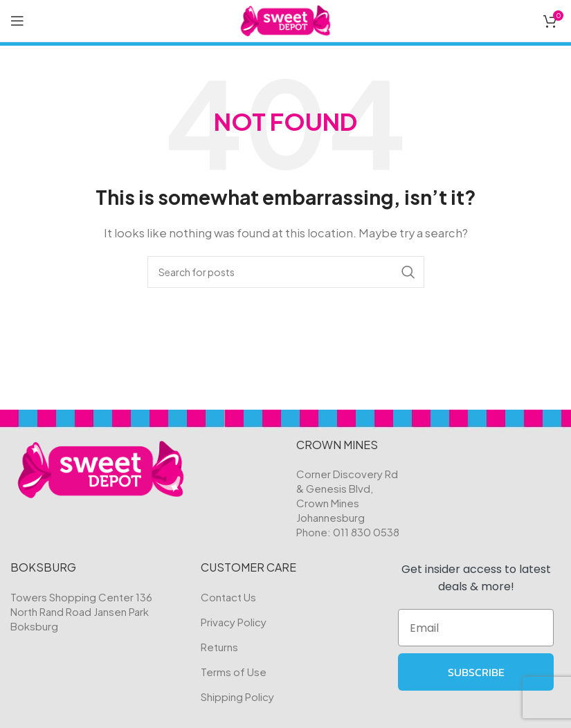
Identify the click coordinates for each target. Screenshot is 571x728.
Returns (219, 647)
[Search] (286, 272)
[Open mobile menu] (17, 21)
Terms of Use (234, 672)
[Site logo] (285, 19)
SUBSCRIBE (476, 672)
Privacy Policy (234, 622)
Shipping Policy (237, 697)
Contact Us (228, 597)
